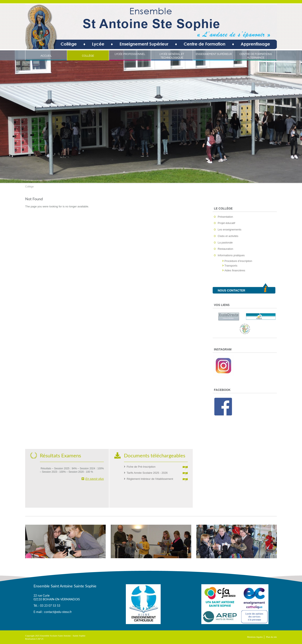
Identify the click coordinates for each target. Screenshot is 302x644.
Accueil (46, 56)
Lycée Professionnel (130, 54)
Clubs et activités (228, 236)
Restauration (225, 249)
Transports (231, 266)
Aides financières (235, 270)
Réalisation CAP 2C (34, 639)
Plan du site (271, 637)
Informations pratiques (231, 255)
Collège (88, 56)
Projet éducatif (226, 223)
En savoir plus (93, 479)
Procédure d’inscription (238, 261)
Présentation (225, 217)
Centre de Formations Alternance (256, 56)
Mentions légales (255, 637)
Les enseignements (230, 230)
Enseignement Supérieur (214, 54)
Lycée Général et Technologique (172, 56)
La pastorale (225, 243)
